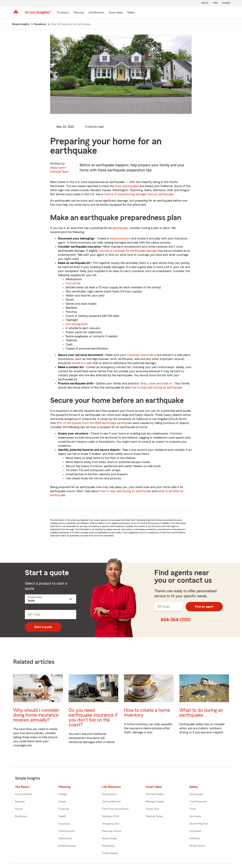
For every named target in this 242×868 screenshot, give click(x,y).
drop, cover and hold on (156, 383)
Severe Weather (199, 824)
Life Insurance (67, 831)
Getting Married (111, 802)
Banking (20, 802)
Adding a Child (111, 816)
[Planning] (79, 13)
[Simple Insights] (38, 14)
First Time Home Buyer (115, 809)
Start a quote (43, 627)
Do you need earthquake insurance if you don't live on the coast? (93, 718)
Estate (62, 802)
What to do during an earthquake (201, 713)
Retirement (65, 839)
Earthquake (196, 794)
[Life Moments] (96, 13)
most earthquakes (127, 186)
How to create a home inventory (147, 713)
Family (19, 809)
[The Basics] (63, 13)
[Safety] (131, 13)
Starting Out (109, 794)
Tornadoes (195, 831)
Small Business (67, 846)
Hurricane (195, 816)
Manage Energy (155, 802)
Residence (21, 816)
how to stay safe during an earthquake (157, 388)
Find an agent (204, 607)
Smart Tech (152, 809)
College (63, 794)
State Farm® (59, 170)
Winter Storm (197, 846)
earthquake (120, 228)
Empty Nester (110, 853)
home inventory (120, 238)
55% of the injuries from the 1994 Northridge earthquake (94, 423)
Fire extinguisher (77, 324)
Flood (193, 809)
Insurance (64, 824)
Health (62, 816)
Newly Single (110, 839)
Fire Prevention (198, 802)
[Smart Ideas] (116, 13)
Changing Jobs (111, 824)
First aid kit (73, 283)
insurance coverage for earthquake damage (128, 251)
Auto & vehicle (23, 794)
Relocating (108, 846)
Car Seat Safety (155, 794)
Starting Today (154, 816)
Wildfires (195, 839)
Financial (64, 809)
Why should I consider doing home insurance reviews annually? (36, 715)
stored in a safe (82, 363)
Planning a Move (112, 831)
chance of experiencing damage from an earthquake (138, 194)
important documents (142, 355)
